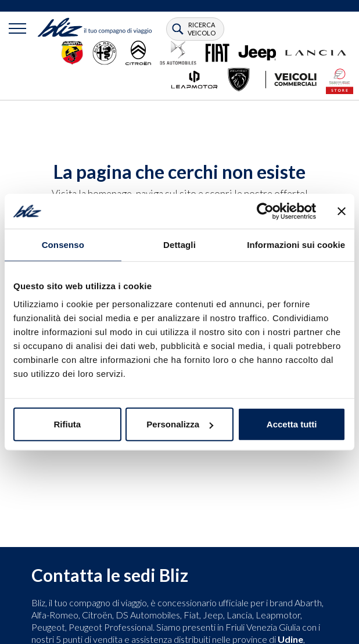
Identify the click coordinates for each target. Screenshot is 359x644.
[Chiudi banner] (342, 211)
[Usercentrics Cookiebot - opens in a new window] (265, 211)
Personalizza (180, 424)
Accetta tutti (292, 424)
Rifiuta (67, 424)
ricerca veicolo (202, 29)
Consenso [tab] (63, 244)
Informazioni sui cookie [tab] (296, 244)
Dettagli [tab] (179, 244)
